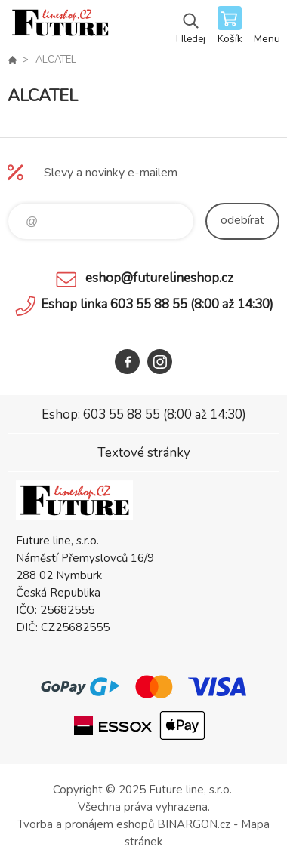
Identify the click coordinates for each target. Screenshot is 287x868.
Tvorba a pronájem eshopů (86, 824)
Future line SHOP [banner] (59, 26)
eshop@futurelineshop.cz (159, 278)
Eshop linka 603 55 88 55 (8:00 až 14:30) (157, 304)
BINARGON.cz (194, 824)
